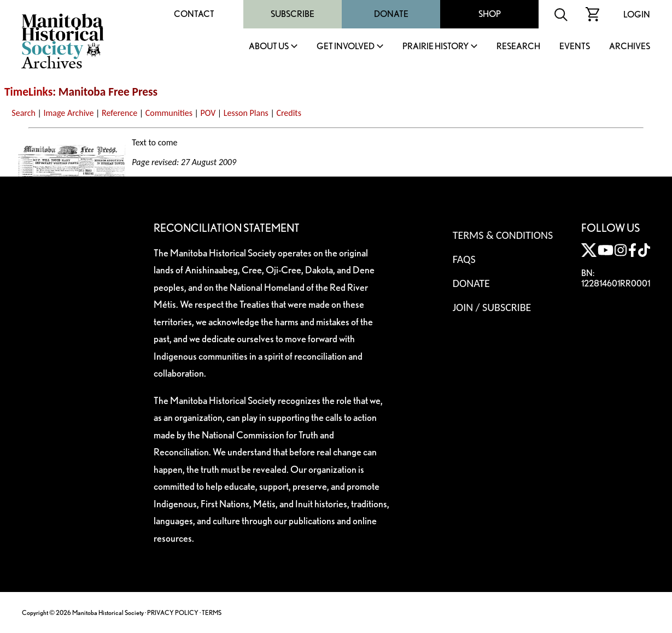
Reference (119, 113)
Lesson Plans (246, 113)
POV (208, 113)
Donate (391, 14)
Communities (169, 113)
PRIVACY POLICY (173, 613)
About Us (269, 47)
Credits (289, 113)
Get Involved (346, 47)
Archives (630, 47)
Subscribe (293, 14)
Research (518, 47)
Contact (194, 14)
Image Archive (68, 113)
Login (637, 14)
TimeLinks (28, 92)
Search (24, 113)
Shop (490, 14)
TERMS (212, 613)
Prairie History (436, 47)
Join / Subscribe (492, 307)
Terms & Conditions (503, 235)
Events (575, 47)
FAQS (464, 259)
